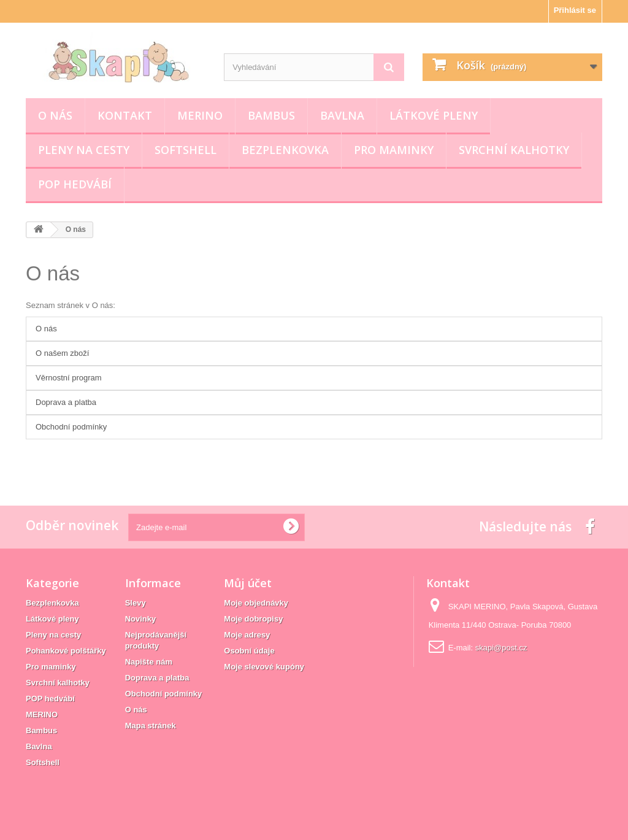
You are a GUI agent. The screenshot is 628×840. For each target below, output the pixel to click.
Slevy (136, 603)
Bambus (271, 115)
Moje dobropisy (253, 619)
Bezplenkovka (285, 150)
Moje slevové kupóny (264, 667)
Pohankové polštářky (66, 651)
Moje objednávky (256, 603)
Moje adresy (247, 635)
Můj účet (248, 583)
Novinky (141, 619)
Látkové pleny (434, 115)
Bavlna (342, 115)
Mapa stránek (151, 726)
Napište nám (149, 662)
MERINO (200, 115)
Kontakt (125, 115)
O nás (55, 115)
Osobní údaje (249, 651)
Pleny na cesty (84, 150)
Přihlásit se (575, 10)
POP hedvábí (75, 184)
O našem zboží (62, 353)
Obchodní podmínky (71, 427)
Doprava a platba (66, 402)
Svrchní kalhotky (514, 150)
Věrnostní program (69, 378)
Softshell (186, 150)
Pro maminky (394, 150)
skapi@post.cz (501, 648)
